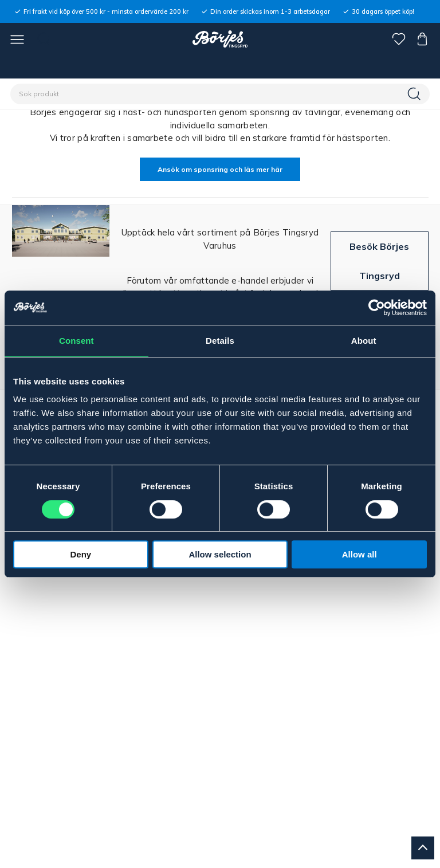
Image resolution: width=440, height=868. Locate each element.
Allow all (360, 554)
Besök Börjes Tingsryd (379, 261)
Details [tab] (220, 341)
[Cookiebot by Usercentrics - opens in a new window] (377, 308)
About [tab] (364, 341)
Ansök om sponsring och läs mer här (220, 169)
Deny (80, 554)
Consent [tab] (76, 341)
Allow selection (220, 554)
